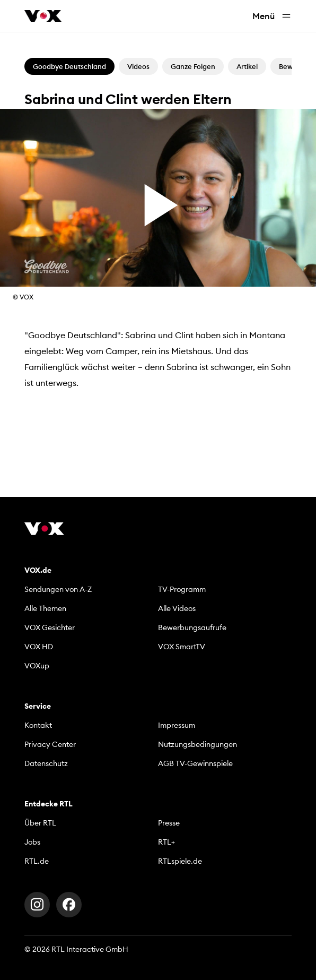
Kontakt (38, 725)
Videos (138, 66)
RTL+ (166, 842)
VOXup (37, 666)
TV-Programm (182, 589)
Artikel (247, 66)
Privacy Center (50, 744)
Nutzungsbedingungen (197, 744)
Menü (272, 16)
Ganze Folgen (193, 66)
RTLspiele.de (180, 861)
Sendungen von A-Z (58, 589)
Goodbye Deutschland (69, 66)
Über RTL (40, 823)
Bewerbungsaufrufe (192, 627)
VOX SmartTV (182, 647)
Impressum (177, 725)
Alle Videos (177, 608)
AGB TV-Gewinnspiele (195, 763)
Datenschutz (46, 763)
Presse (169, 823)
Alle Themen (45, 608)
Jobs (32, 842)
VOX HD (39, 647)
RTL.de (37, 861)
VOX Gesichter (50, 627)
